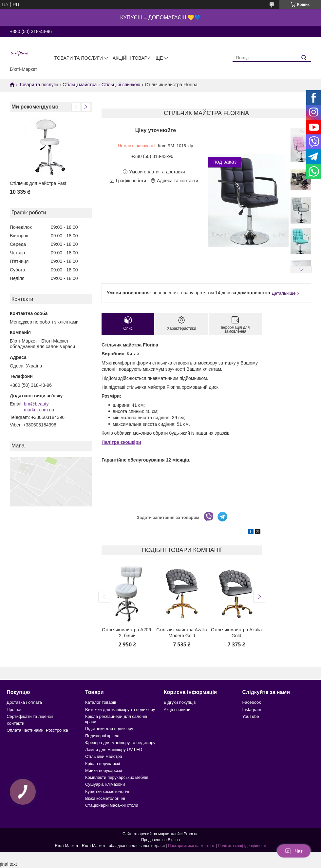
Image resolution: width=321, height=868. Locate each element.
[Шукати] (304, 58)
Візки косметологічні (105, 798)
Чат (294, 851)
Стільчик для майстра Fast (38, 183)
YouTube (251, 716)
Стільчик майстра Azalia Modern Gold (182, 633)
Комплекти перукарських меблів (117, 777)
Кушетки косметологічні (108, 791)
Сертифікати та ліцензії (30, 716)
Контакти (15, 723)
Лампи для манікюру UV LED (114, 750)
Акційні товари (132, 58)
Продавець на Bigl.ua (160, 840)
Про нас (14, 710)
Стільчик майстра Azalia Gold (236, 633)
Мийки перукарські (104, 770)
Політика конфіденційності (242, 846)
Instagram (252, 710)
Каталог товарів (101, 702)
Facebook (252, 702)
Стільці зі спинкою (121, 85)
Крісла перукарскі (103, 764)
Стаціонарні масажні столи (112, 805)
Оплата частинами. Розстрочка (37, 730)
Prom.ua (191, 834)
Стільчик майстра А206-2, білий (127, 633)
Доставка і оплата (24, 702)
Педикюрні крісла (102, 736)
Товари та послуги (79, 58)
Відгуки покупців (180, 702)
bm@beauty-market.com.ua (39, 407)
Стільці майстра (80, 85)
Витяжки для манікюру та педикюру (120, 710)
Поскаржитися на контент (191, 846)
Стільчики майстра (104, 756)
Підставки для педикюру (109, 729)
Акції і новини (177, 710)
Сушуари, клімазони (105, 784)
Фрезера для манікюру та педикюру (120, 743)
